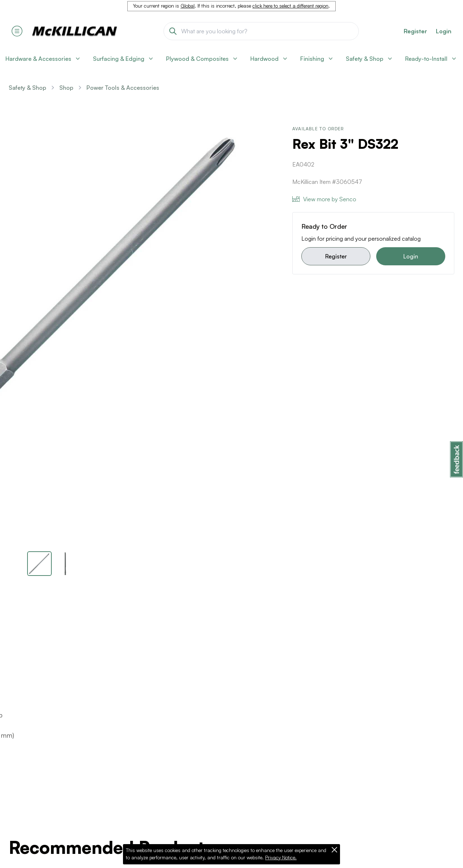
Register (336, 256)
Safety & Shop (27, 88)
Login (444, 31)
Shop (66, 88)
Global (188, 6)
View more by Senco (324, 199)
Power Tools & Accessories (123, 88)
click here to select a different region (290, 6)
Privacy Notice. (281, 858)
